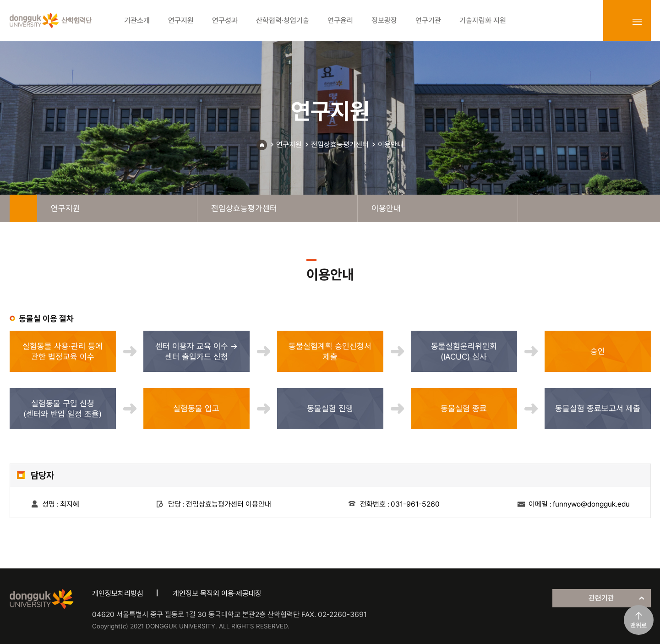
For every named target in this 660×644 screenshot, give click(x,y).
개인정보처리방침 (118, 593)
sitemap (637, 22)
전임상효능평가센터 (340, 145)
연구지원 (289, 145)
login (617, 22)
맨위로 (638, 625)
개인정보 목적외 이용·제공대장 (217, 593)
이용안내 (391, 145)
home (23, 208)
